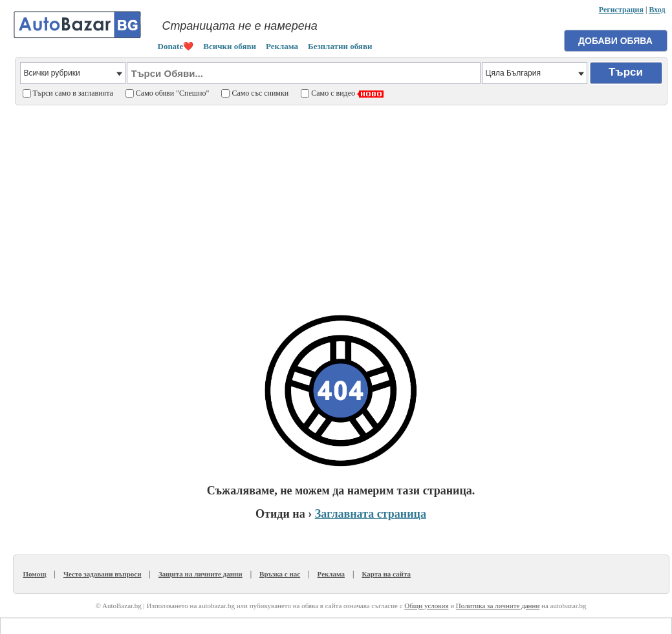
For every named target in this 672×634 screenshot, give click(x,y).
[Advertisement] (341, 201)
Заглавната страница (371, 514)
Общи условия (426, 606)
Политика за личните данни (498, 606)
